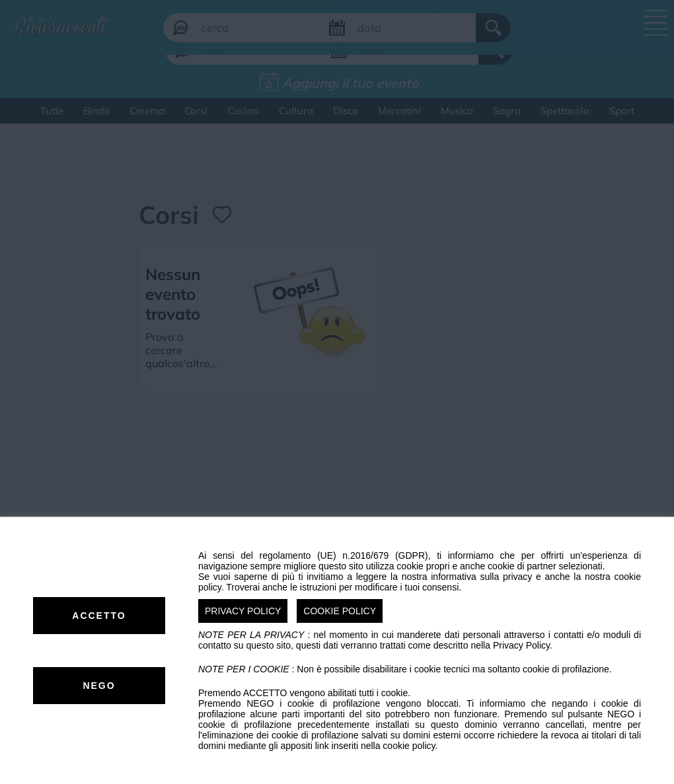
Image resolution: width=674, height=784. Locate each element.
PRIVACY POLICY (243, 611)
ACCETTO (99, 616)
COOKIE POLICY (340, 611)
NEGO (99, 686)
